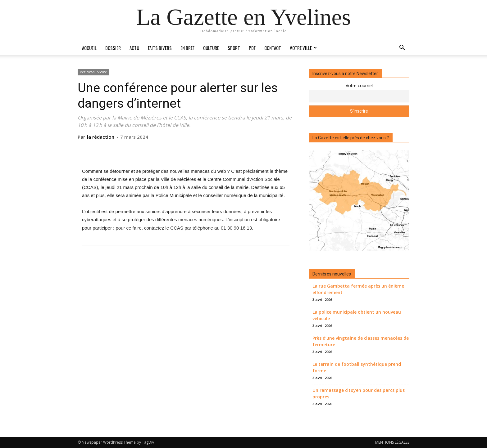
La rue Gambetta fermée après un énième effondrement (358, 289)
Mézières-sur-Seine (93, 72)
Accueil (89, 48)
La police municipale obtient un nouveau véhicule (357, 315)
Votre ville (303, 48)
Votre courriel (359, 85)
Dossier (113, 48)
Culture (211, 48)
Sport (234, 48)
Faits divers (160, 48)
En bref (187, 48)
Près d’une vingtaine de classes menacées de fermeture (361, 341)
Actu (134, 48)
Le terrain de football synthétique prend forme (357, 367)
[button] (402, 48)
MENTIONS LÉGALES (392, 442)
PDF (252, 48)
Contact (273, 48)
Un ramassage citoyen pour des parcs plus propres (359, 393)
